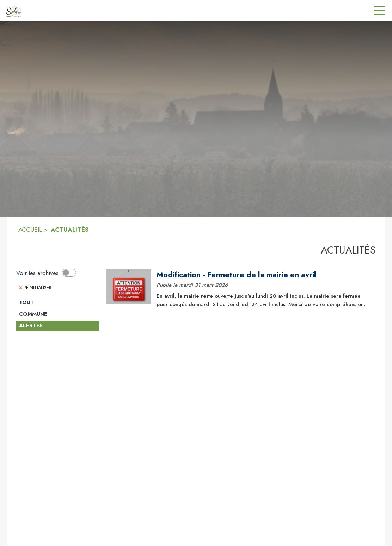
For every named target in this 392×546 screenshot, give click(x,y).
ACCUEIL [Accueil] (30, 230)
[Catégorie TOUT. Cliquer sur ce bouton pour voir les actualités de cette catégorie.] (58, 303)
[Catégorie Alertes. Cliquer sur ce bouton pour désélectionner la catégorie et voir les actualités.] (58, 326)
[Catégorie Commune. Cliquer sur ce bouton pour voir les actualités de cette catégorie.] (58, 314)
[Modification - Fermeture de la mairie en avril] (264, 275)
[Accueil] (13, 11)
